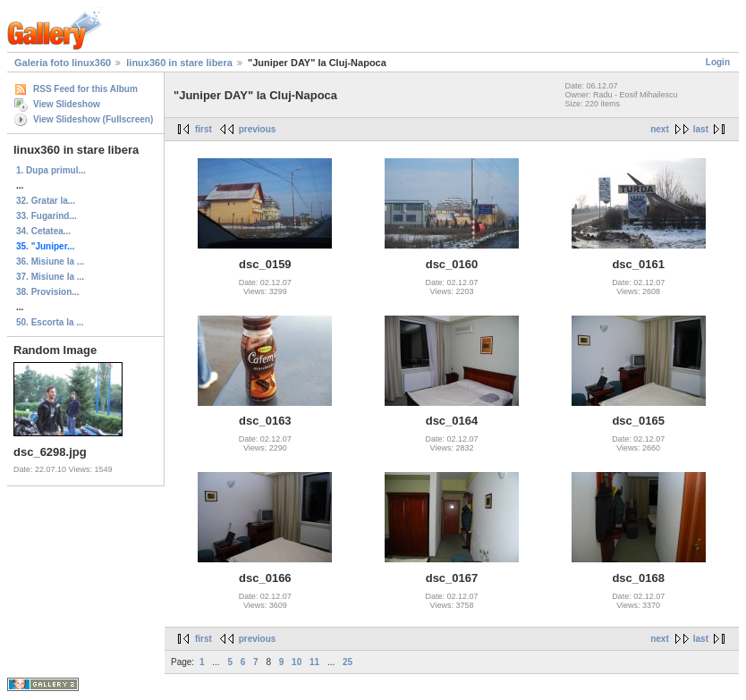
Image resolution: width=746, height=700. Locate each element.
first (203, 129)
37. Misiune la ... (50, 277)
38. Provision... (48, 292)
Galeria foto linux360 (63, 63)
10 (297, 662)
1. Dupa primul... (51, 170)
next (660, 129)
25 (348, 662)
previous (258, 129)
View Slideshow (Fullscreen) (93, 119)
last (701, 129)
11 (314, 662)
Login (718, 62)
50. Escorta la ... (50, 322)
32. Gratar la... (46, 201)
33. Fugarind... (47, 216)
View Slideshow (67, 104)
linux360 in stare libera (179, 63)
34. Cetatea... (43, 231)
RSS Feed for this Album (85, 89)
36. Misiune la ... (50, 261)
